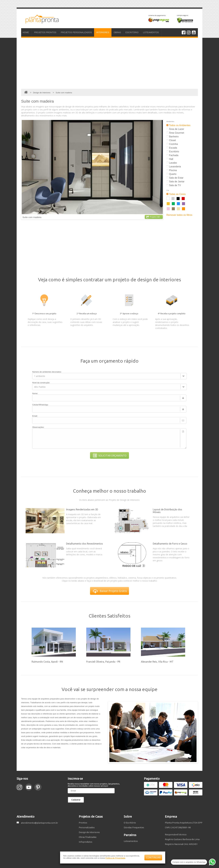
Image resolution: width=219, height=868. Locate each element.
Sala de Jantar (175, 182)
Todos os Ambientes (178, 125)
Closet (171, 140)
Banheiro (173, 137)
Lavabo (172, 163)
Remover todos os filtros (179, 215)
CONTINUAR (153, 858)
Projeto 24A (153, 217)
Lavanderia (174, 167)
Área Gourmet (175, 133)
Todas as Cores (176, 194)
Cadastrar (76, 800)
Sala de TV (174, 185)
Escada (172, 148)
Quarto (171, 174)
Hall (170, 159)
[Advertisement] (109, 63)
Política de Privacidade (115, 858)
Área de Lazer (175, 129)
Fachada (172, 155)
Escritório (173, 152)
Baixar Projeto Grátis (110, 591)
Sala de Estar (175, 178)
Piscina (172, 170)
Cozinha (172, 144)
